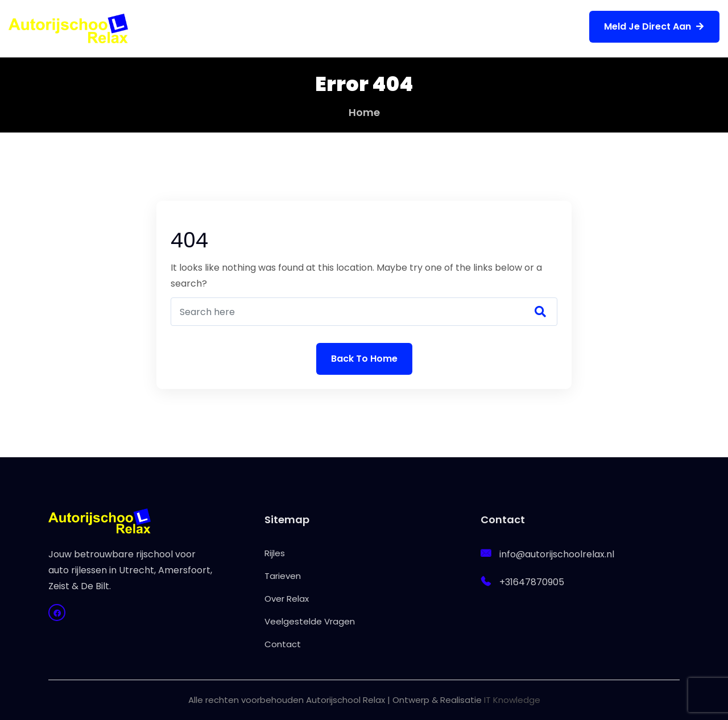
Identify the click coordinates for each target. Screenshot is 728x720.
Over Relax (328, 28)
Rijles (195, 28)
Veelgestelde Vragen (434, 28)
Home (364, 112)
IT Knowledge (512, 700)
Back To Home (364, 359)
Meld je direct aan (654, 26)
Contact (533, 28)
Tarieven (255, 28)
